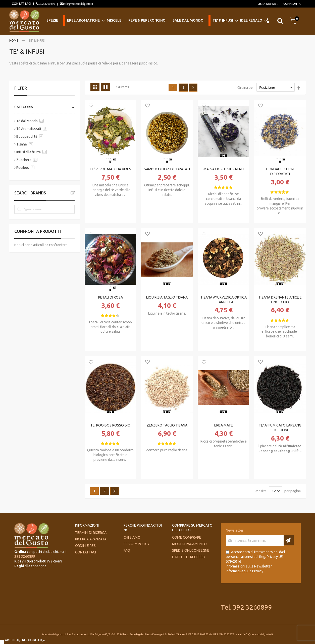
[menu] (154, 21)
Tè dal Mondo (27, 121)
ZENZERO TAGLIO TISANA (167, 425)
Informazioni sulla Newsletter (249, 566)
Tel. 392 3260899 (246, 607)
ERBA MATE (224, 425)
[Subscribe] (289, 540)
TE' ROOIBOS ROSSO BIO (110, 425)
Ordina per (246, 88)
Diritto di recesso (189, 557)
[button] (91, 106)
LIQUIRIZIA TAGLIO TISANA (167, 297)
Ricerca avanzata (91, 539)
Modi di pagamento (189, 544)
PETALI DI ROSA (111, 297)
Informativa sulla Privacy (245, 571)
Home (14, 41)
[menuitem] (54, 20)
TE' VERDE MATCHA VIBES (110, 169)
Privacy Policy (137, 544)
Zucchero (24, 160)
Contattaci (86, 552)
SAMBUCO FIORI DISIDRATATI (167, 169)
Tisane (22, 144)
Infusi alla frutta (29, 152)
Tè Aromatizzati (29, 129)
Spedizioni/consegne (191, 550)
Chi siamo (132, 537)
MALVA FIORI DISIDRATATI (224, 169)
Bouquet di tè (27, 136)
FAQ (127, 550)
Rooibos (23, 168)
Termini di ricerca (91, 533)
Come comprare (187, 537)
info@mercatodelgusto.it (78, 4)
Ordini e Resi (86, 546)
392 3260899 (47, 4)
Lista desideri (268, 4)
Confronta (292, 4)
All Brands (73, 193)
